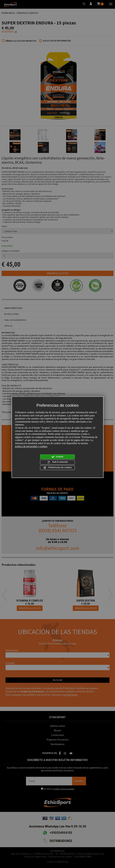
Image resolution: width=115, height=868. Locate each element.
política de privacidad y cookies (31, 446)
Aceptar (57, 457)
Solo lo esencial (58, 462)
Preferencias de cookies (57, 468)
